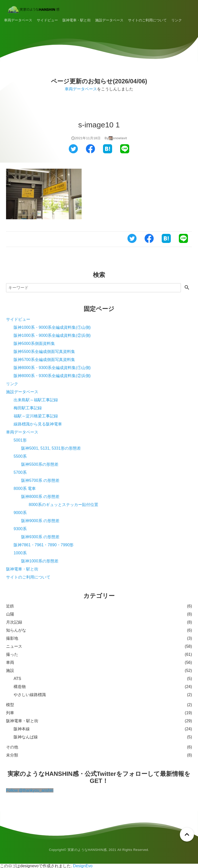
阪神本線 (22, 729)
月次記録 (14, 622)
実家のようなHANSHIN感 (87, 850)
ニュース (14, 646)
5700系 (20, 472)
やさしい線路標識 (30, 695)
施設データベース (109, 20)
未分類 (12, 755)
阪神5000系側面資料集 (34, 343)
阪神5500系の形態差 (40, 464)
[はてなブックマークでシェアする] (108, 152)
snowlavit (120, 138)
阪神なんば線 (26, 737)
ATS (17, 679)
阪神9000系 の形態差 (40, 521)
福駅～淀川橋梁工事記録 (36, 416)
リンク (177, 20)
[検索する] (187, 288)
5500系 (20, 456)
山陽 (10, 614)
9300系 (20, 529)
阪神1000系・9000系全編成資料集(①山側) (52, 327)
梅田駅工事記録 (28, 408)
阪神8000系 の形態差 (40, 497)
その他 (12, 747)
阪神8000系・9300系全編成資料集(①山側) (52, 368)
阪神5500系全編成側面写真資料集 (44, 352)
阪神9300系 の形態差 (40, 537)
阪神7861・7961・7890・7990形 (44, 545)
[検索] (93, 288)
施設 (10, 671)
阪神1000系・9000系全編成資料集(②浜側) (52, 335)
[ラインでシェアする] (125, 152)
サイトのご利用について (147, 20)
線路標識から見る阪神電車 (38, 424)
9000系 (20, 513)
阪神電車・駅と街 (77, 20)
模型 (10, 705)
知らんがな (16, 630)
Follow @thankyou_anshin (30, 790)
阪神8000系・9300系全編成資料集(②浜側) (52, 376)
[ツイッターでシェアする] (73, 152)
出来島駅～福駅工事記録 (36, 400)
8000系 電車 (25, 489)
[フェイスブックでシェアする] (90, 152)
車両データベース (18, 20)
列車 (10, 713)
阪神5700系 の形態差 (40, 480)
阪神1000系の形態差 (40, 561)
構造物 (20, 687)
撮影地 (12, 638)
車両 (10, 662)
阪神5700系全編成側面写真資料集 (44, 360)
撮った (12, 654)
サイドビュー (47, 20)
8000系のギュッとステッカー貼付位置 (63, 505)
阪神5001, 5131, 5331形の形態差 (51, 448)
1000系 (20, 553)
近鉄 (10, 606)
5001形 (20, 440)
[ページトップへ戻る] (187, 835)
